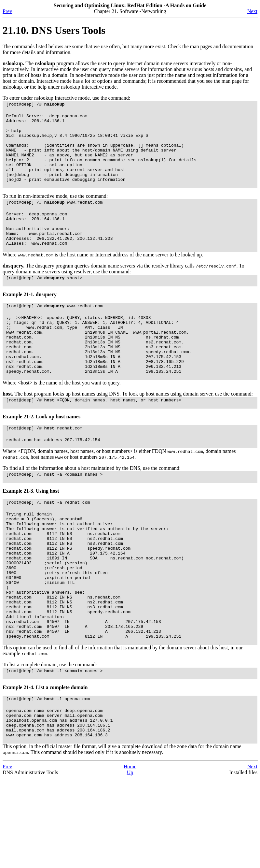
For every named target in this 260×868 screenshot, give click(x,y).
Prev (7, 11)
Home (130, 856)
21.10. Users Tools (54, 30)
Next (252, 11)
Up (130, 862)
